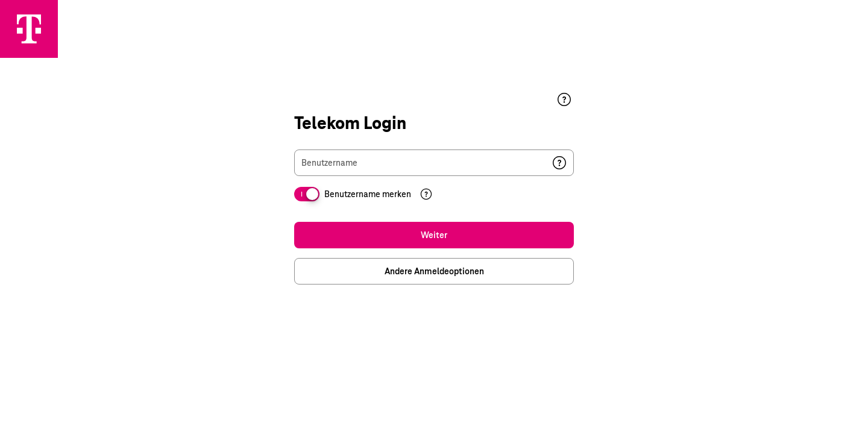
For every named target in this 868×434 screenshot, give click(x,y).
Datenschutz (831, 403)
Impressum (760, 403)
